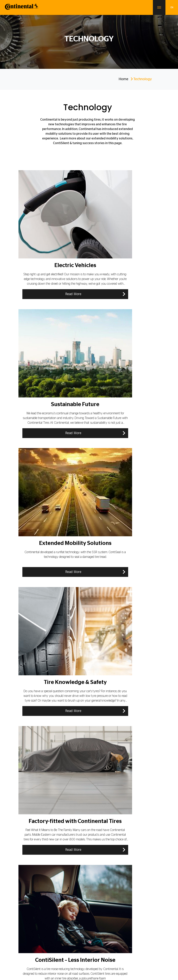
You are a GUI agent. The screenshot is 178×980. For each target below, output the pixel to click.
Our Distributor (30, 921)
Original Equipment (102, 921)
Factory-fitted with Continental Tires (87, 742)
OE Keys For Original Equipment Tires (132, 683)
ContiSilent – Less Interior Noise (86, 664)
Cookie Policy (127, 942)
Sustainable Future (87, 703)
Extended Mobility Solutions (87, 644)
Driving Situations (131, 722)
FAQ (94, 867)
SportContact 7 (100, 892)
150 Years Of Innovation (105, 845)
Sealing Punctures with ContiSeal (42, 664)
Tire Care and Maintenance (83, 683)
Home (124, 79)
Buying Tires (38, 683)
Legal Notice (79, 942)
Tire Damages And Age (87, 722)
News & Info (98, 852)
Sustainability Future (103, 907)
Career (34, 942)
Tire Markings (39, 762)
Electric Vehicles (41, 703)
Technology (38, 644)
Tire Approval (39, 781)
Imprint (63, 942)
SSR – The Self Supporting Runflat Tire (131, 644)
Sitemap (82, 953)
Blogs (24, 914)
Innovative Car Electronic (84, 762)
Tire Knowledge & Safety (130, 703)
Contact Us (48, 942)
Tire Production (107, 781)
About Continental (32, 907)
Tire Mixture (126, 762)
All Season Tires (41, 742)
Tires (24, 892)
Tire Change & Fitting (133, 664)
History (95, 838)
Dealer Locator (99, 859)
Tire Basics (37, 722)
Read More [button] (50, 294)
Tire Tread (125, 742)
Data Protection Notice (103, 942)
